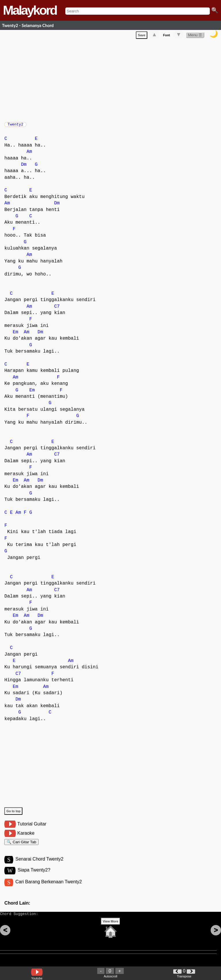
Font (167, 36)
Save (142, 36)
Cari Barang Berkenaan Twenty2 (48, 888)
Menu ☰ (195, 36)
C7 (57, 309)
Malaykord (30, 10)
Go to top (13, 814)
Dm (24, 168)
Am (29, 155)
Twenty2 (15, 126)
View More (110, 930)
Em (15, 335)
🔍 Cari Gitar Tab (21, 846)
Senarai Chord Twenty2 (39, 864)
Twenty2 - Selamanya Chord (28, 25)
